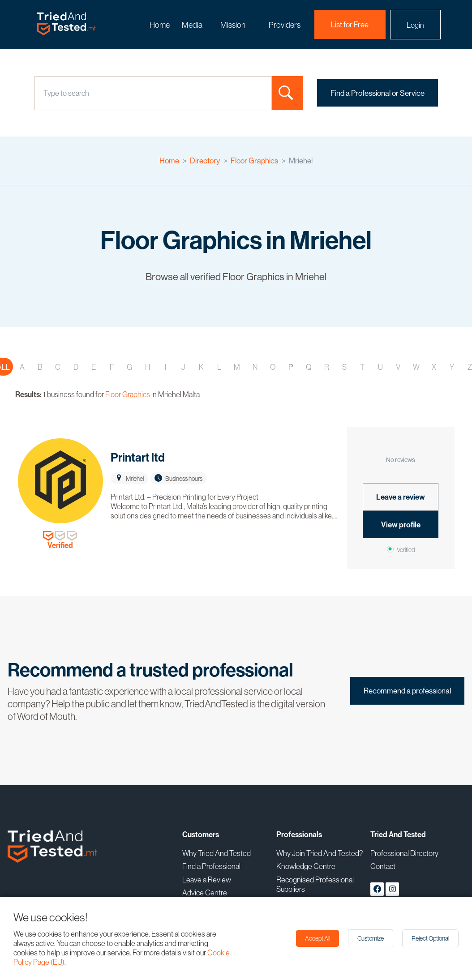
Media (192, 25)
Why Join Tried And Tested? (320, 853)
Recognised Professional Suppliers (315, 884)
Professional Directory (404, 853)
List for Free (350, 25)
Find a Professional (211, 866)
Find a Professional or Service (378, 93)
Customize (371, 938)
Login (415, 25)
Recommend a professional (407, 691)
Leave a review (401, 497)
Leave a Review (207, 879)
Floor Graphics (254, 161)
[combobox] (44, 93)
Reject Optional (430, 938)
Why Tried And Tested (217, 853)
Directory (205, 161)
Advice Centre (205, 892)
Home (160, 25)
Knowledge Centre (306, 866)
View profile (401, 525)
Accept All (318, 938)
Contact (383, 866)
